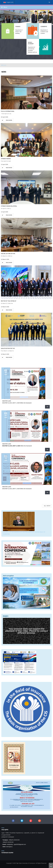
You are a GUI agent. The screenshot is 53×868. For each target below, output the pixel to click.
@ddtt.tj (11, 844)
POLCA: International (8, 111)
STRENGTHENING (6, 159)
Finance (18, 26)
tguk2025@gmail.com (20, 844)
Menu (4, 7)
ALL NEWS (47, 506)
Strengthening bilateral (9, 206)
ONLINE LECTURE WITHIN (8, 254)
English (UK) (8, 3)
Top (51, 865)
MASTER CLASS (7, 401)
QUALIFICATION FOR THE (8, 348)
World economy (31, 43)
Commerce (44, 26)
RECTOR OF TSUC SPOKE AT (9, 301)
